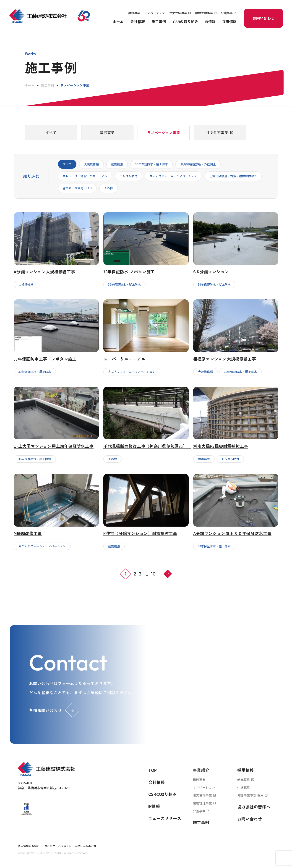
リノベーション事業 (164, 132)
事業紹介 (201, 770)
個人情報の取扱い (29, 846)
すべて (51, 132)
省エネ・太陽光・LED (77, 188)
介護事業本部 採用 (253, 795)
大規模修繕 (91, 164)
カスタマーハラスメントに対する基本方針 (70, 846)
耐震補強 (117, 164)
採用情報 (229, 21)
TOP (153, 770)
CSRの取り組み (186, 21)
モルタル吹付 (128, 176)
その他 (108, 188)
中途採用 (244, 787)
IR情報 (210, 21)
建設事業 (134, 13)
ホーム (118, 21)
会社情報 (138, 21)
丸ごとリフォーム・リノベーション (173, 176)
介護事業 (229, 13)
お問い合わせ (263, 18)
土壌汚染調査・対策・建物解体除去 (233, 176)
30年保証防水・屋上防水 (152, 164)
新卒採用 (246, 780)
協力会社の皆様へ (254, 807)
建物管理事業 (206, 13)
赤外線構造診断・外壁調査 (198, 164)
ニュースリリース (165, 818)
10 (153, 574)
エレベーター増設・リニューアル (85, 176)
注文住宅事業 (180, 13)
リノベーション (155, 13)
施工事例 (159, 21)
